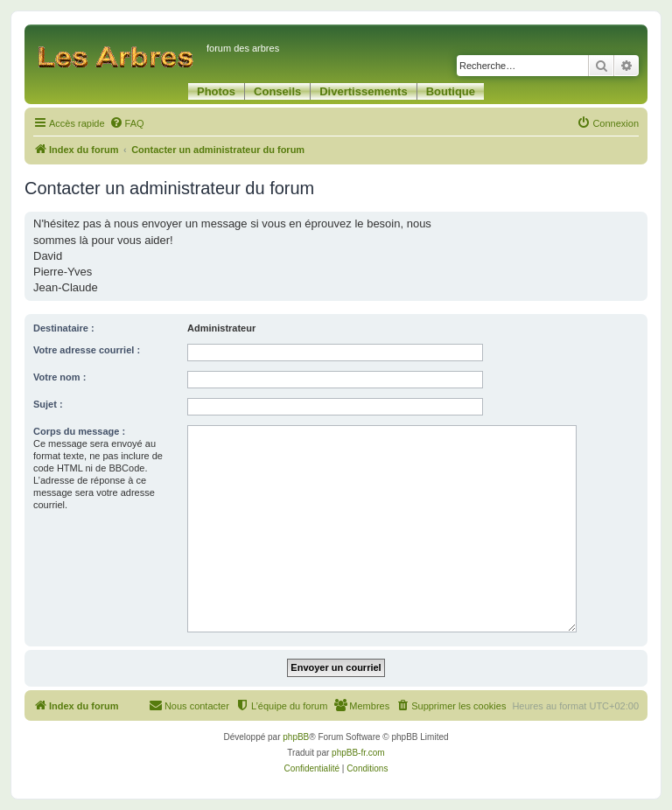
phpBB (296, 737)
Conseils (277, 91)
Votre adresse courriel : (87, 350)
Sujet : (48, 404)
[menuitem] (127, 123)
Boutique (451, 91)
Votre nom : (59, 377)
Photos (216, 91)
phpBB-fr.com (358, 753)
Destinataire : (64, 328)
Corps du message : (79, 431)
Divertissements (363, 91)
